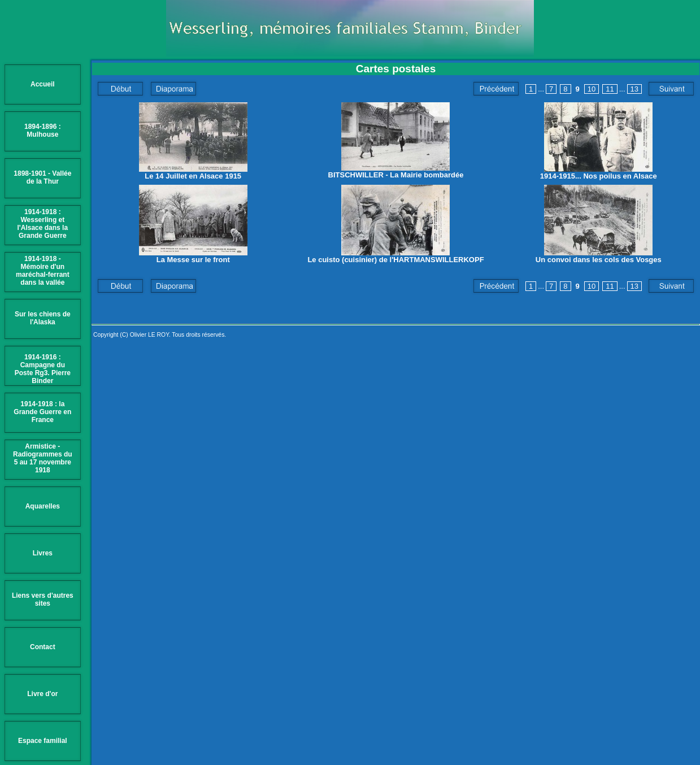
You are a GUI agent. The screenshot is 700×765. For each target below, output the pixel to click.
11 (610, 89)
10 (592, 89)
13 (634, 89)
